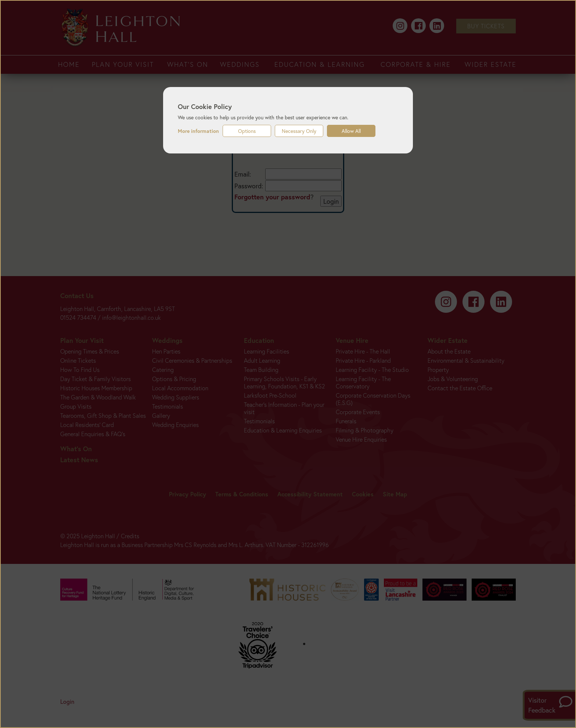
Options (247, 131)
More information (198, 131)
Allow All (351, 131)
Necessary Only (299, 131)
